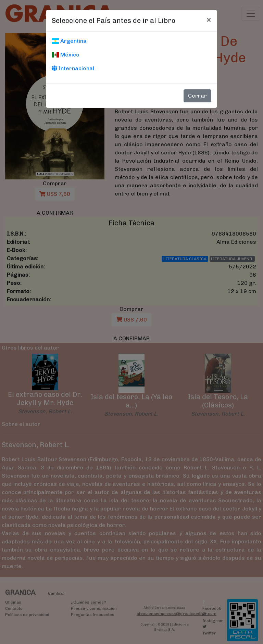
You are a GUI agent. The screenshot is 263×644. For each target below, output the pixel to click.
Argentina (69, 41)
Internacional (73, 68)
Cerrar (197, 96)
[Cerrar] (209, 20)
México (66, 55)
